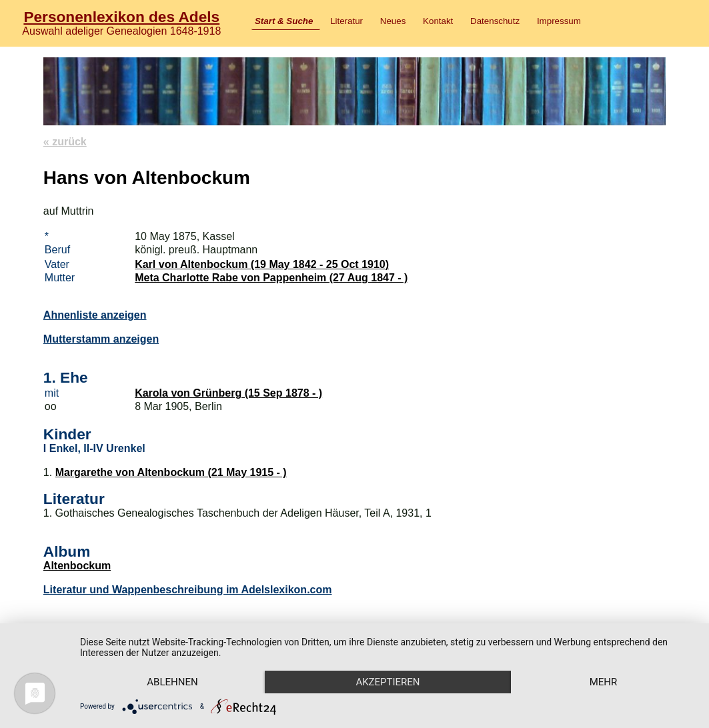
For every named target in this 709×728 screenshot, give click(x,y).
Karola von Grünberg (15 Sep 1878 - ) (228, 393)
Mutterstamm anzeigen (101, 339)
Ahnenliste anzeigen (95, 315)
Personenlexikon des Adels (121, 17)
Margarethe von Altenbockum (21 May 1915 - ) (171, 472)
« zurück (65, 142)
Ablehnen (172, 682)
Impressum (559, 21)
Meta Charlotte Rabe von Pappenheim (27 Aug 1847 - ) (271, 278)
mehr (604, 682)
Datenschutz (495, 21)
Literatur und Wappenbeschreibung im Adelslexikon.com (188, 590)
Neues (393, 21)
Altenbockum (77, 566)
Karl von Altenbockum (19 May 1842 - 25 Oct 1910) (262, 264)
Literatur (346, 21)
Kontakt (438, 21)
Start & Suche (284, 21)
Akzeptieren (388, 682)
